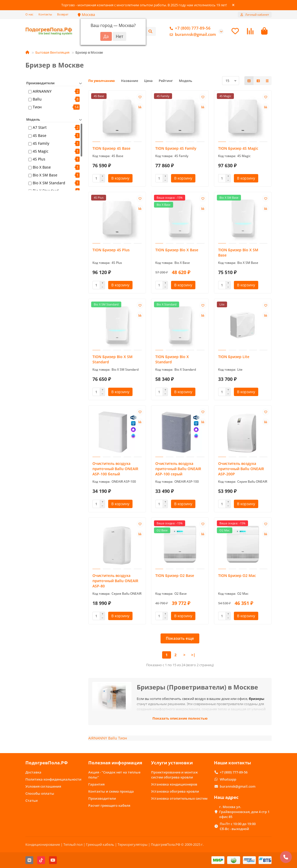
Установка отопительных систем (179, 798)
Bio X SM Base (45, 176)
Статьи (32, 800)
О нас (29, 14)
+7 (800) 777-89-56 (189, 29)
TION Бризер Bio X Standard (172, 360)
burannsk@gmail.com (192, 35)
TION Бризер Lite (234, 357)
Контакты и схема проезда (111, 791)
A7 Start (40, 128)
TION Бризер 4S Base (111, 149)
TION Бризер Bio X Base (177, 251)
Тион (37, 108)
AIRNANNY (42, 92)
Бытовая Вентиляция (52, 53)
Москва (86, 15)
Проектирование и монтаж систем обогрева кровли (174, 775)
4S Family (41, 144)
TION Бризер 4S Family (176, 149)
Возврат (63, 14)
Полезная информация (115, 763)
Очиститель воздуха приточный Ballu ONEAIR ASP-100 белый (115, 469)
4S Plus (39, 160)
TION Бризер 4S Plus (111, 251)
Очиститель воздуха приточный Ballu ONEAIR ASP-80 (115, 582)
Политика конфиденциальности (53, 779)
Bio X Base (42, 168)
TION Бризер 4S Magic (238, 149)
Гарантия (96, 784)
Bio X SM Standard (49, 184)
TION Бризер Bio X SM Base (238, 253)
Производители (102, 798)
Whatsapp (228, 779)
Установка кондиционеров (174, 784)
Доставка (33, 772)
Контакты (45, 14)
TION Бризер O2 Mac (237, 576)
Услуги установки (172, 763)
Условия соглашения (43, 786)
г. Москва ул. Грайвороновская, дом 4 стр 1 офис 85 (244, 812)
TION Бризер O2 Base (175, 576)
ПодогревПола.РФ (47, 763)
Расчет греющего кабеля (109, 805)
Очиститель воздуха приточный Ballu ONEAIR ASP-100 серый (178, 469)
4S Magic (41, 152)
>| (193, 656)
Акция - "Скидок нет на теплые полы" (114, 775)
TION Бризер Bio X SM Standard (112, 360)
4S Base (40, 136)
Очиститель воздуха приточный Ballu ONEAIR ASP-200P (241, 469)
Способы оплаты (40, 793)
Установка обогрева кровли (175, 791)
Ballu (37, 100)
